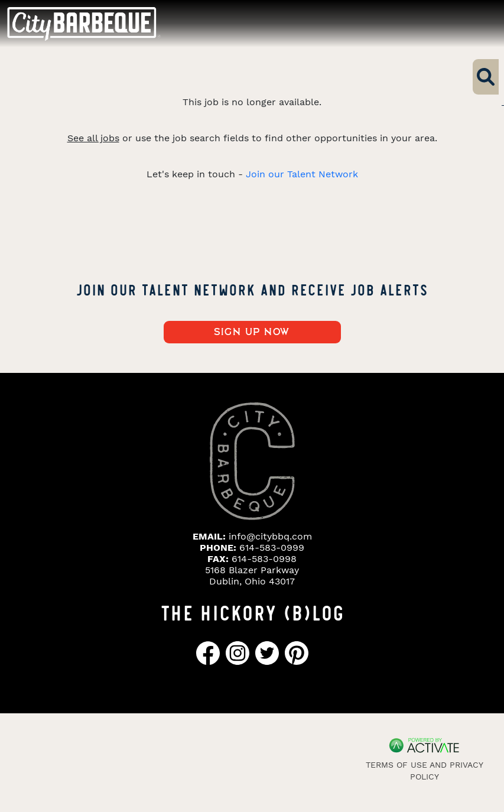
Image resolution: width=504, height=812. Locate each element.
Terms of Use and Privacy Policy (425, 771)
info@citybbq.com (270, 536)
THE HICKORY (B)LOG (252, 612)
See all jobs (93, 138)
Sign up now (252, 332)
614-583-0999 (272, 548)
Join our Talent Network (302, 174)
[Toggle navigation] (473, 23)
